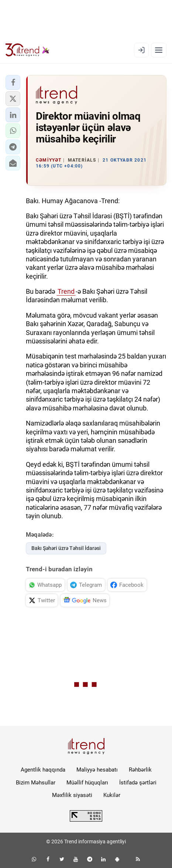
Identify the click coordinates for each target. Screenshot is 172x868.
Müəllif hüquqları (87, 783)
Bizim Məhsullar (36, 783)
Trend (66, 291)
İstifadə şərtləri (138, 783)
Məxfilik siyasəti (72, 795)
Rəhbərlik (140, 770)
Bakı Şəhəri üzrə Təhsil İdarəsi (66, 548)
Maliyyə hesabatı (97, 770)
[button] (13, 82)
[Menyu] (159, 50)
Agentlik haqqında (43, 770)
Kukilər (112, 795)
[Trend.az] (27, 50)
